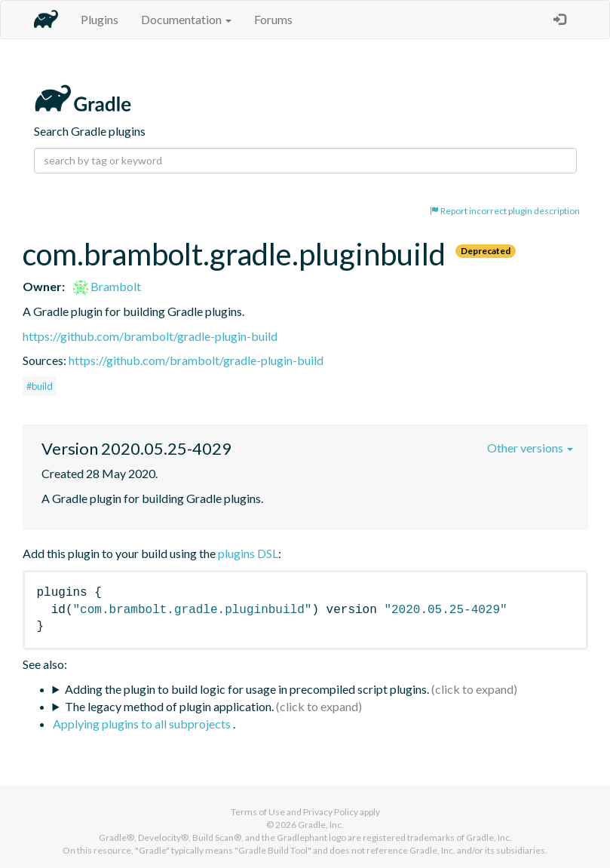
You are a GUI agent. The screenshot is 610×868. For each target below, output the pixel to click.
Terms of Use (258, 812)
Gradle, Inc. (321, 825)
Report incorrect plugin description (505, 211)
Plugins (100, 19)
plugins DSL (248, 553)
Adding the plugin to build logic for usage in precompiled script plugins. (247, 689)
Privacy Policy (331, 812)
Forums (273, 19)
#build (40, 386)
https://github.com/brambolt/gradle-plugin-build (150, 336)
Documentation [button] (186, 19)
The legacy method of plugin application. (169, 706)
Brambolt (107, 286)
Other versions (530, 448)
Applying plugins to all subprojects (143, 724)
